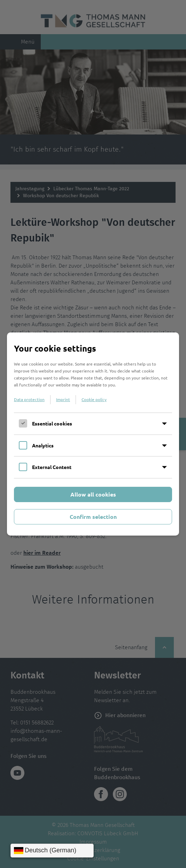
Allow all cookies (93, 494)
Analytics (43, 445)
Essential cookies (52, 423)
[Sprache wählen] (52, 851)
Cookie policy (94, 399)
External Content (52, 467)
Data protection (29, 399)
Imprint (63, 399)
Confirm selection (93, 517)
